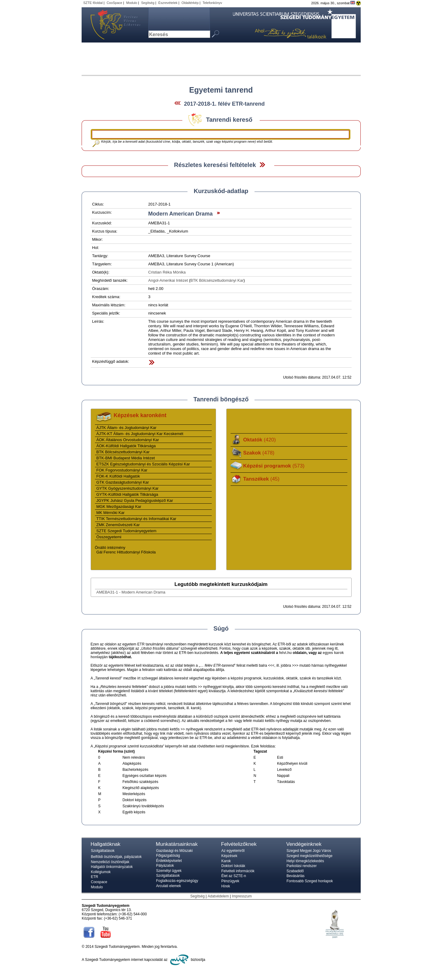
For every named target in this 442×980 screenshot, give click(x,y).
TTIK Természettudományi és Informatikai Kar (136, 519)
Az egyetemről (233, 851)
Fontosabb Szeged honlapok (310, 881)
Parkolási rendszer (302, 866)
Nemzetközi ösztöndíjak (110, 862)
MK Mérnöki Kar (111, 513)
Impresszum (242, 896)
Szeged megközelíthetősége (310, 856)
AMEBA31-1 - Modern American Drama (131, 592)
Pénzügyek (230, 881)
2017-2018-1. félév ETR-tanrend (224, 104)
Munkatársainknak (177, 844)
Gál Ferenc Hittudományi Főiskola (126, 552)
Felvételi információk (238, 871)
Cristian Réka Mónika (167, 272)
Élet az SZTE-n (234, 876)
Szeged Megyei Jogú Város (309, 851)
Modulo (132, 3)
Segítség (148, 3)
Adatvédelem (218, 896)
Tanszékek (261, 479)
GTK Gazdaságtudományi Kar (123, 482)
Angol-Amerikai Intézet (168, 280)
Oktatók (260, 440)
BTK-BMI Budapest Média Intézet (126, 458)
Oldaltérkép (190, 3)
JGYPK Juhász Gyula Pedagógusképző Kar (135, 500)
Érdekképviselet (169, 861)
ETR (95, 877)
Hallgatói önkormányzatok (112, 867)
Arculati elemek (169, 886)
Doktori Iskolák (233, 866)
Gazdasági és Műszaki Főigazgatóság (175, 853)
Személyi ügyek (169, 871)
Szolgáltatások (103, 851)
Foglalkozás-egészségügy (177, 881)
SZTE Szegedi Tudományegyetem (127, 531)
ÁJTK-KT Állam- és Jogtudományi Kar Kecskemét (140, 434)
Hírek (226, 886)
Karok (226, 861)
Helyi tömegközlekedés (305, 861)
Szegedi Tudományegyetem (112, 25)
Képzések (229, 856)
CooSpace (114, 3)
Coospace (99, 882)
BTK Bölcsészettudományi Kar (217, 280)
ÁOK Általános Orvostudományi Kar (128, 440)
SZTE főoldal (93, 3)
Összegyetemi (109, 537)
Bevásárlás (296, 876)
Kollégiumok (101, 872)
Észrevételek (168, 3)
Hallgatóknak (106, 844)
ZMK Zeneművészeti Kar (118, 525)
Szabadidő (295, 871)
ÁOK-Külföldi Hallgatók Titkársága (126, 446)
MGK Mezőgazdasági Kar (119, 507)
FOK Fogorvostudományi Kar (122, 470)
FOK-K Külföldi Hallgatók (118, 476)
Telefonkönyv (212, 3)
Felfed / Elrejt (262, 165)
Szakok (259, 453)
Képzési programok (274, 466)
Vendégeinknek (304, 844)
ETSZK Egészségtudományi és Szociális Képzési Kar (143, 464)
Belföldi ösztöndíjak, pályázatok (116, 857)
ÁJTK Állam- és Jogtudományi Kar (127, 428)
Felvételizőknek (239, 844)
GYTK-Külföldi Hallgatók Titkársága (127, 494)
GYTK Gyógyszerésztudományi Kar (128, 488)
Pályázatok (165, 866)
